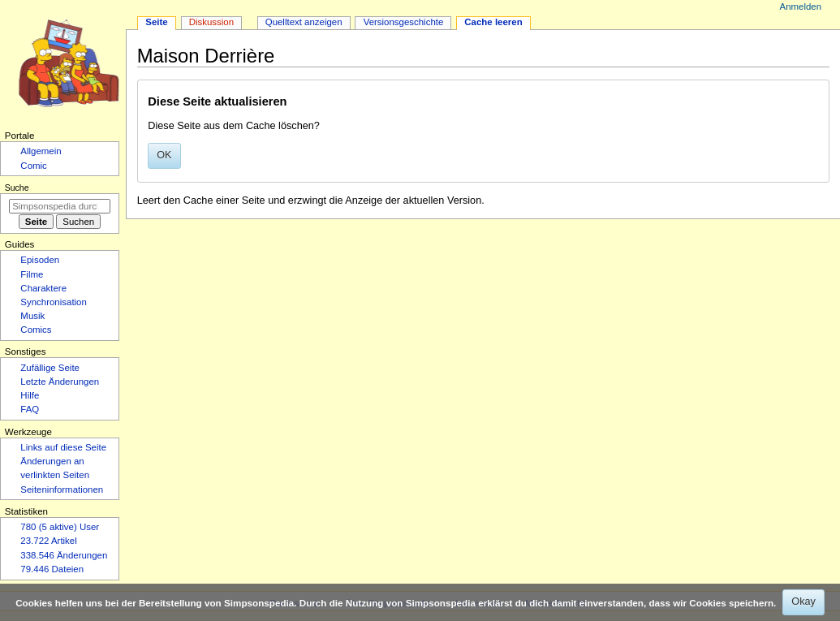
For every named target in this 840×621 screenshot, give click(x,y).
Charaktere (43, 288)
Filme (32, 274)
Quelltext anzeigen (304, 22)
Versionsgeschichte (404, 22)
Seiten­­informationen (62, 489)
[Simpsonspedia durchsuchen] (60, 206)
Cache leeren (493, 22)
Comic (33, 166)
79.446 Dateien (52, 569)
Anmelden (801, 6)
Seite (156, 22)
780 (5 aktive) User (60, 527)
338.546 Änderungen (64, 555)
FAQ (30, 409)
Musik (32, 316)
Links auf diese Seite (63, 447)
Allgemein (41, 151)
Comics (36, 330)
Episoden (40, 260)
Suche (17, 188)
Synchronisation (54, 302)
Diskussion (211, 22)
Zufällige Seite (50, 368)
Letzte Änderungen (60, 382)
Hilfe (30, 395)
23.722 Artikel (48, 541)
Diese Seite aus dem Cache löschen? (234, 126)
